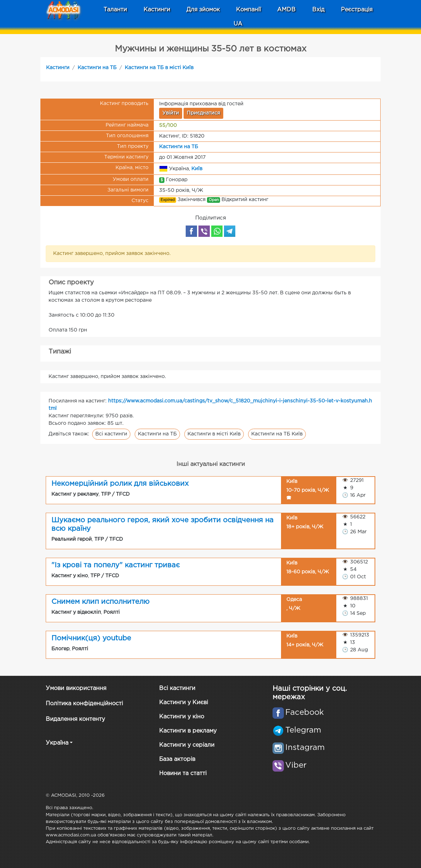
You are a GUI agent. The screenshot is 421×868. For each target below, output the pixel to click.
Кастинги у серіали (187, 745)
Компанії (248, 10)
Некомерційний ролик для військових (120, 484)
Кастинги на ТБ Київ (277, 434)
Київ (197, 168)
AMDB (286, 10)
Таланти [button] (115, 10)
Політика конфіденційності (84, 704)
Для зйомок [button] (203, 10)
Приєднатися (203, 113)
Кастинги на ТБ (97, 68)
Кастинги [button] (157, 10)
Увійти (171, 113)
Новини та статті (183, 774)
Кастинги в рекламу (188, 731)
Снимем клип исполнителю (100, 602)
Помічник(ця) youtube (91, 638)
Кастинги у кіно (182, 717)
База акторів (177, 759)
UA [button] (238, 24)
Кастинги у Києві (184, 703)
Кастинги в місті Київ (214, 434)
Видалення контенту (75, 719)
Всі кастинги (111, 434)
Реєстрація (357, 10)
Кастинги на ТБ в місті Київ (159, 68)
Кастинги (58, 68)
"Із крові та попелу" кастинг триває (116, 565)
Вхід (318, 10)
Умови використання (76, 688)
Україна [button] (57, 743)
